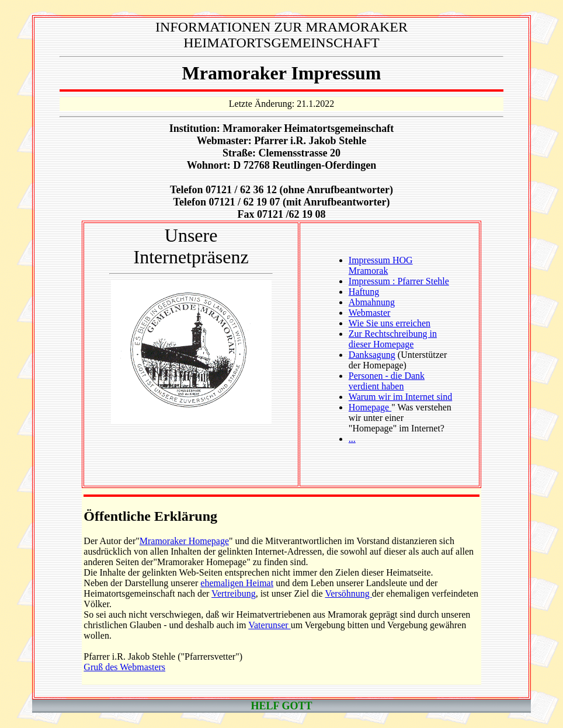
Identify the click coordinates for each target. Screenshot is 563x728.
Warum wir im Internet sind (400, 397)
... (352, 439)
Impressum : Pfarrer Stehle (399, 281)
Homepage (370, 407)
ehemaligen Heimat (237, 583)
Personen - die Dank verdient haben (387, 381)
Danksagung (372, 355)
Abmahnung (372, 302)
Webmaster (370, 313)
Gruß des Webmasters (124, 667)
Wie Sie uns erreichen (390, 323)
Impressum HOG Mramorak (381, 265)
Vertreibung (234, 593)
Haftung (364, 292)
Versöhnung (348, 593)
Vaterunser (269, 625)
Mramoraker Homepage (184, 541)
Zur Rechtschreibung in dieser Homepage (393, 339)
